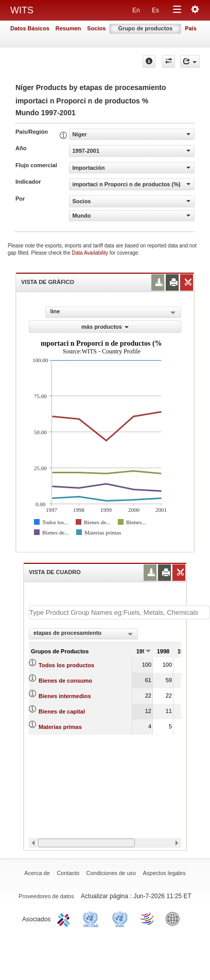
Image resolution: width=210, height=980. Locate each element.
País (191, 28)
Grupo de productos (145, 28)
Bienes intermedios (65, 696)
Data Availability (91, 253)
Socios (96, 28)
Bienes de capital (62, 711)
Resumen (68, 28)
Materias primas (60, 727)
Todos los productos (66, 665)
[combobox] (83, 634)
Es (155, 10)
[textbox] (119, 612)
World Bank (175, 918)
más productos (105, 327)
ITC (65, 918)
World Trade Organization (148, 918)
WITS (22, 10)
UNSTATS (120, 918)
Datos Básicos (30, 28)
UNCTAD (93, 918)
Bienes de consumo (65, 681)
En (136, 10)
